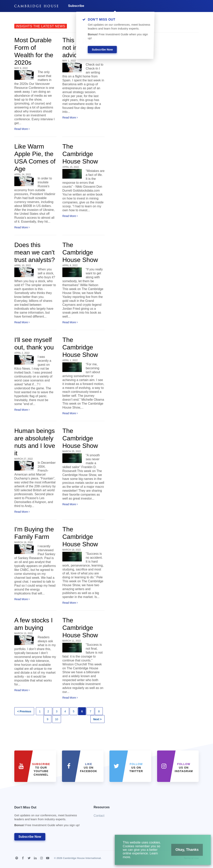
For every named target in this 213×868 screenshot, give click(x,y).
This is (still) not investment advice (83, 48)
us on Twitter (136, 768)
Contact (99, 816)
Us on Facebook (89, 768)
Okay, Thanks (182, 852)
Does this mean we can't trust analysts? (35, 252)
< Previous (24, 711)
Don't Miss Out (49, 817)
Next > (97, 719)
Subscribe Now (30, 837)
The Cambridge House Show (80, 154)
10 (57, 719)
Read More (22, 129)
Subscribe (76, 6)
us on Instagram (184, 768)
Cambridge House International (82, 858)
